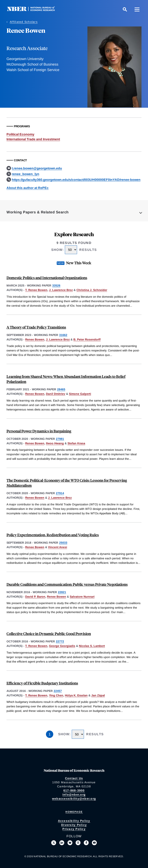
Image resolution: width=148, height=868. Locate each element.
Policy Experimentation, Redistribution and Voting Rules (53, 535)
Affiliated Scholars (24, 22)
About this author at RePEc (28, 188)
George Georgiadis (62, 646)
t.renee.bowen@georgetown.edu (37, 168)
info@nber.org (74, 794)
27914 (60, 493)
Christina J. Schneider (92, 290)
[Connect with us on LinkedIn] (62, 843)
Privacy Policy (74, 829)
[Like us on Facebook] (86, 843)
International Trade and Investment (33, 139)
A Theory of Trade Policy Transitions (36, 327)
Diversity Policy (74, 825)
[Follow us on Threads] (78, 843)
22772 (60, 641)
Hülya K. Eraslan (76, 695)
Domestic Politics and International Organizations (47, 278)
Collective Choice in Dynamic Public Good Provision (49, 634)
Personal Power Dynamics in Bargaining (39, 431)
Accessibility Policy (74, 821)
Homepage (74, 812)
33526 (56, 285)
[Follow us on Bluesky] (70, 843)
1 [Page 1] (50, 734)
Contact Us (74, 778)
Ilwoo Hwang (55, 443)
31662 (63, 335)
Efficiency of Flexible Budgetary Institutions (42, 683)
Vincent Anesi (58, 547)
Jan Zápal (98, 695)
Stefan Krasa (76, 443)
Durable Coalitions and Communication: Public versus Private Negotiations (67, 584)
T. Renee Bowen (36, 290)
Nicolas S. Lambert (92, 646)
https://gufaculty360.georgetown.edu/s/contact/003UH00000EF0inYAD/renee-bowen (76, 180)
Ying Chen (56, 695)
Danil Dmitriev (56, 394)
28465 (61, 389)
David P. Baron (35, 597)
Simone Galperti (80, 394)
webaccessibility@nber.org (74, 799)
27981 (60, 439)
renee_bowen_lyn (26, 174)
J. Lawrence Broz (61, 290)
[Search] (125, 9)
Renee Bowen (35, 339)
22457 (58, 691)
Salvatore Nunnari (82, 597)
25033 (63, 543)
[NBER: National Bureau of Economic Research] (34, 10)
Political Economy (20, 134)
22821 (62, 592)
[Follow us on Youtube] (94, 843)
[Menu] (137, 9)
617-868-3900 (74, 790)
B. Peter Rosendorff (87, 339)
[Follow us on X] (54, 843)
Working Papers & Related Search (38, 212)
